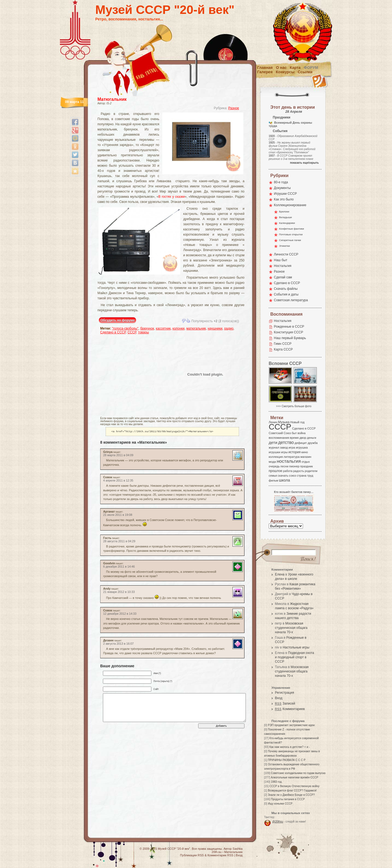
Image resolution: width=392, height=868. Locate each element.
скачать (283, 476)
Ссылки (305, 72)
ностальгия (289, 461)
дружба (313, 443)
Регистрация (284, 693)
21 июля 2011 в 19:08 (118, 515)
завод (284, 447)
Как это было (284, 199)
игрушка (302, 447)
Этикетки (284, 246)
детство (286, 442)
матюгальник (196, 328)
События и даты (286, 294)
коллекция (276, 457)
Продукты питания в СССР (288, 799)
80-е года (281, 182)
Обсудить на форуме (117, 320)
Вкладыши (285, 217)
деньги (312, 438)
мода (272, 462)
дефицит (301, 443)
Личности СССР (286, 254)
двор (303, 438)
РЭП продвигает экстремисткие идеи (291, 725)
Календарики (287, 223)
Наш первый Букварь (290, 338)
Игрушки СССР (285, 194)
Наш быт (281, 260)
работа (288, 471)
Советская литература (291, 300)
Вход (279, 698)
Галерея (265, 72)
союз (292, 476)
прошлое (275, 471)
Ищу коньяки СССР (280, 804)
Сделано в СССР (113, 332)
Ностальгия (283, 266)
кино (305, 452)
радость (299, 471)
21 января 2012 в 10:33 (119, 592)
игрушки (275, 452)
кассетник (163, 328)
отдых (306, 462)
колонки (179, 328)
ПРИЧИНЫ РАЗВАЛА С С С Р (287, 760)
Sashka (238, 849)
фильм (273, 480)
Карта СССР (283, 349)
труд (310, 476)
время (294, 438)
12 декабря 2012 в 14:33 (120, 614)
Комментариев (290, 709)
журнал (274, 447)
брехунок (147, 328)
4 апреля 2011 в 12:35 (118, 481)
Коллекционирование (290, 205)
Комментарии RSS (220, 855)
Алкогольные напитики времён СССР (295, 777)
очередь (274, 466)
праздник (307, 466)
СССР (132, 332)
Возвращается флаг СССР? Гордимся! (292, 791)
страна (301, 476)
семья (273, 476)
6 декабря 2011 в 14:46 (119, 567)
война (301, 433)
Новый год (297, 422)
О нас (281, 68)
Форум (311, 68)
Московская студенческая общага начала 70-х (291, 628)
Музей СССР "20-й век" (165, 10)
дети (273, 442)
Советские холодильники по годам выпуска (298, 773)
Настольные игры (296, 647)
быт (294, 433)
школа (284, 480)
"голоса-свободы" (125, 328)
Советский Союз (280, 433)
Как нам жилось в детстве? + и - (290, 747)
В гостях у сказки (172, 197)
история (295, 452)
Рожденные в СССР (289, 327)
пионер (294, 466)
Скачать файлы (286, 289)
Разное (234, 108)
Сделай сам (283, 277)
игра (292, 447)
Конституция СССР (289, 332)
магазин (306, 457)
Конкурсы (285, 72)
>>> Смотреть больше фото (294, 406)
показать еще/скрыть (304, 163)
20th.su (217, 852)
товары (143, 332)
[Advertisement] (132, 374)
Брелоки (284, 211)
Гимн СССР (283, 344)
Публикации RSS (192, 855)
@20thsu (278, 822)
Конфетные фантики (292, 229)
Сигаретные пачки (290, 240)
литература (292, 457)
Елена (280, 574)
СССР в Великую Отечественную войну (294, 786)
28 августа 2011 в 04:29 (119, 542)
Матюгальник (112, 99)
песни (284, 466)
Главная (265, 68)
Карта (295, 68)
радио (229, 328)
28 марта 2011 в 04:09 (118, 456)
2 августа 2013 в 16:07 (118, 644)
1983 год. (277, 782)
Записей (285, 703)
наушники (215, 328)
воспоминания (279, 438)
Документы (282, 188)
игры (284, 452)
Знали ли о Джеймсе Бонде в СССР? (291, 795)
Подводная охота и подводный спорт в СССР (295, 657)
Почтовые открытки (291, 234)
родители (311, 471)
